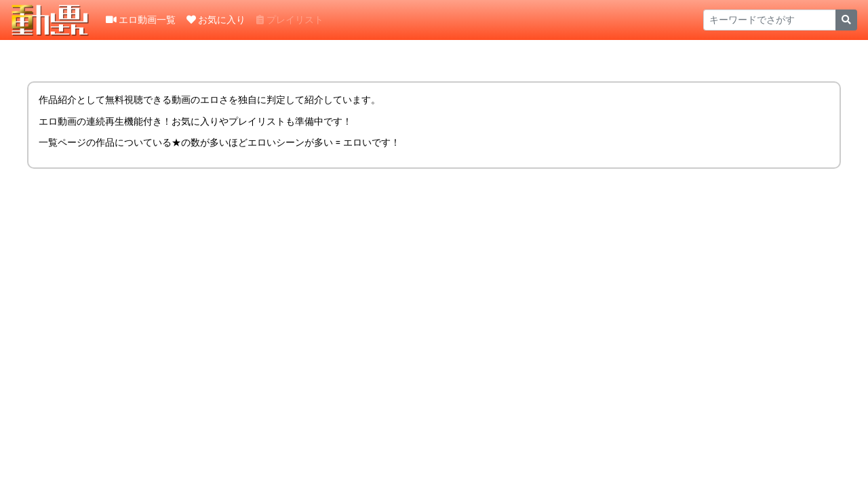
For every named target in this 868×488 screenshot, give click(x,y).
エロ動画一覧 (141, 20)
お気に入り (216, 20)
